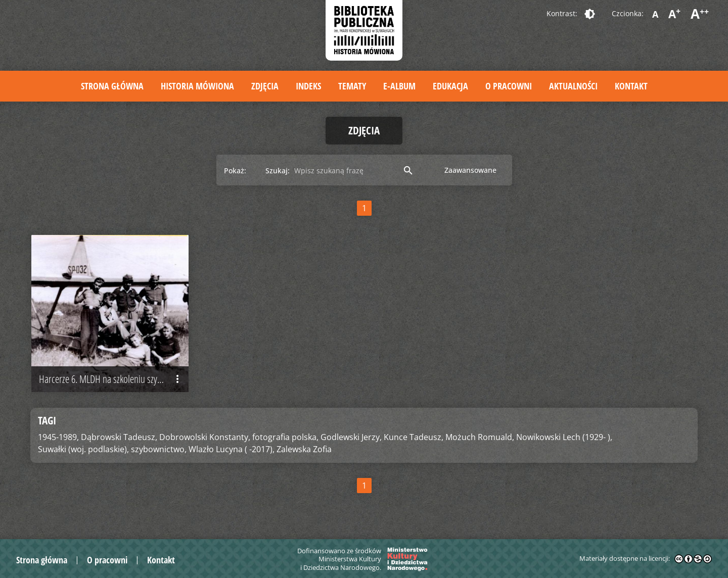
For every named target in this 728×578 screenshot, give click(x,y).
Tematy (352, 86)
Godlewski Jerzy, (351, 437)
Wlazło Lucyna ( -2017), (232, 449)
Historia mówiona (197, 86)
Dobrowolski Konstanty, (205, 437)
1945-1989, (58, 437)
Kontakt (631, 86)
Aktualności (573, 86)
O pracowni (509, 86)
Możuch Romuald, (480, 437)
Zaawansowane (470, 170)
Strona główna (112, 86)
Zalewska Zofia (304, 449)
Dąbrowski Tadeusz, (119, 437)
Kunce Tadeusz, (414, 437)
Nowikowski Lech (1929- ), (564, 437)
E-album (399, 86)
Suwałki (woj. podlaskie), (83, 449)
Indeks (308, 86)
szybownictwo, (159, 449)
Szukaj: (278, 171)
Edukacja (450, 86)
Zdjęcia (265, 86)
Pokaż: (235, 171)
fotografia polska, (285, 437)
